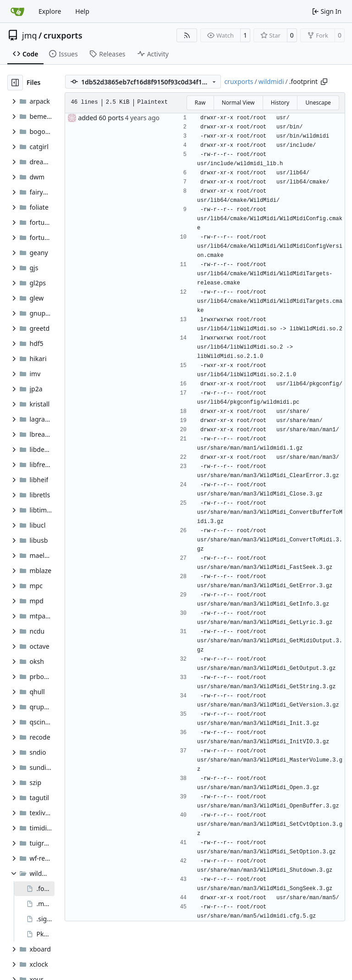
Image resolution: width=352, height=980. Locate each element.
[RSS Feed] (187, 35)
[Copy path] (324, 82)
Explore (50, 11)
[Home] (17, 11)
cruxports (63, 35)
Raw (200, 103)
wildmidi (271, 81)
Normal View (238, 103)
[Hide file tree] (15, 83)
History (280, 103)
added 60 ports (101, 118)
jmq (30, 35)
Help (82, 11)
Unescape (318, 103)
